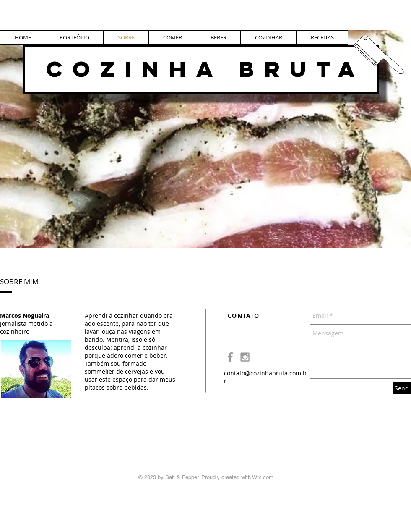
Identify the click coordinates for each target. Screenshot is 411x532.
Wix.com (263, 477)
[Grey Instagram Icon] (245, 357)
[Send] (402, 388)
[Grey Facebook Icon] (230, 357)
